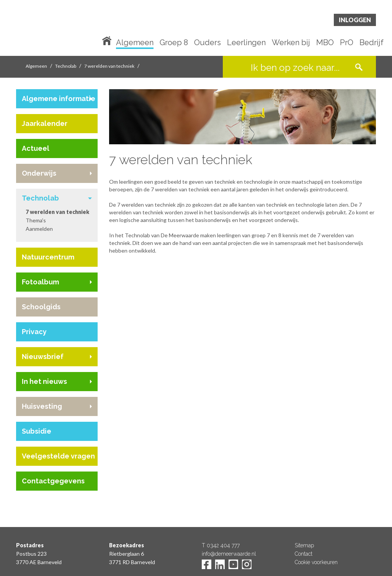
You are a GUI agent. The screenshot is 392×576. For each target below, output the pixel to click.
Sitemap (304, 545)
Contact (304, 554)
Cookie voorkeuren (316, 562)
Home (108, 40)
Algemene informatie (59, 99)
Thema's (36, 220)
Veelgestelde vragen (58, 456)
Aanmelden (39, 229)
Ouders (207, 43)
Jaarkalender (45, 123)
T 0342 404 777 (221, 545)
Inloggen (355, 20)
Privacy (34, 332)
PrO (347, 43)
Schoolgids (41, 307)
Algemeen (135, 43)
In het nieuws (44, 381)
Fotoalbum (40, 282)
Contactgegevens (53, 481)
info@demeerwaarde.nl (229, 554)
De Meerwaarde (62, 29)
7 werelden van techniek (109, 66)
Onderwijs (39, 173)
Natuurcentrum (48, 257)
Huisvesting (42, 406)
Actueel (36, 148)
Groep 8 (174, 43)
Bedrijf (372, 43)
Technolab (66, 66)
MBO (325, 43)
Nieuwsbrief (43, 357)
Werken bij (291, 43)
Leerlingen (246, 43)
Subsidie (37, 431)
